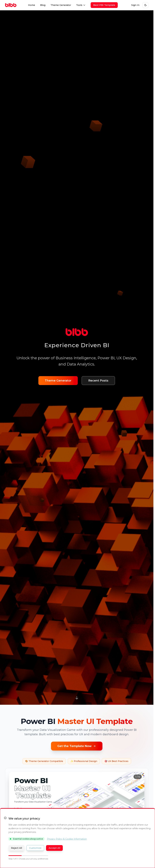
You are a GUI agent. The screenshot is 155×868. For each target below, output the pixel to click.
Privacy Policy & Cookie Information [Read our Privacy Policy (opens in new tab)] (67, 839)
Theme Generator (61, 5)
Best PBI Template (104, 5)
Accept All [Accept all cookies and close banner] (54, 848)
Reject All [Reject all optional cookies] (16, 848)
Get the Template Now (77, 746)
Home (32, 5)
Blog (43, 5)
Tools (81, 5)
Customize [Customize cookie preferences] (35, 848)
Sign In (135, 5)
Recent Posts (98, 381)
